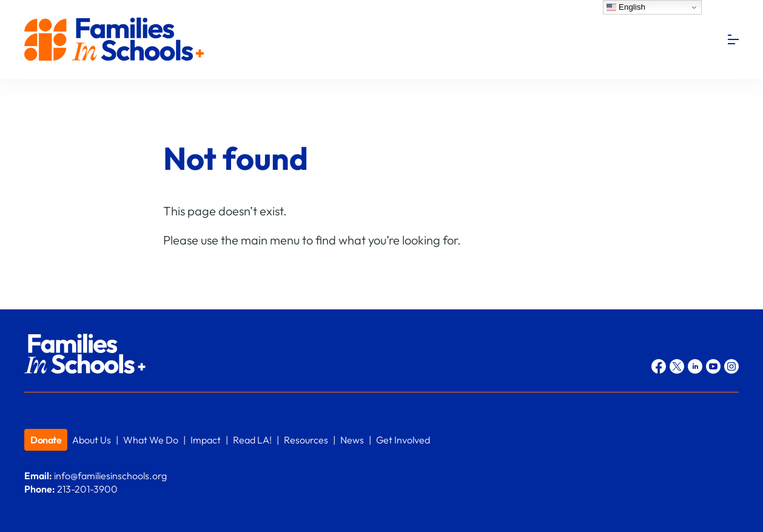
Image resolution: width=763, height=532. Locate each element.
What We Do (151, 440)
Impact (206, 440)
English (626, 7)
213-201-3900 (87, 489)
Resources (306, 440)
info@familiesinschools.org (110, 476)
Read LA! (252, 440)
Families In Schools (115, 40)
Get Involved (403, 440)
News (352, 440)
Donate (46, 440)
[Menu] (733, 39)
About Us (92, 440)
